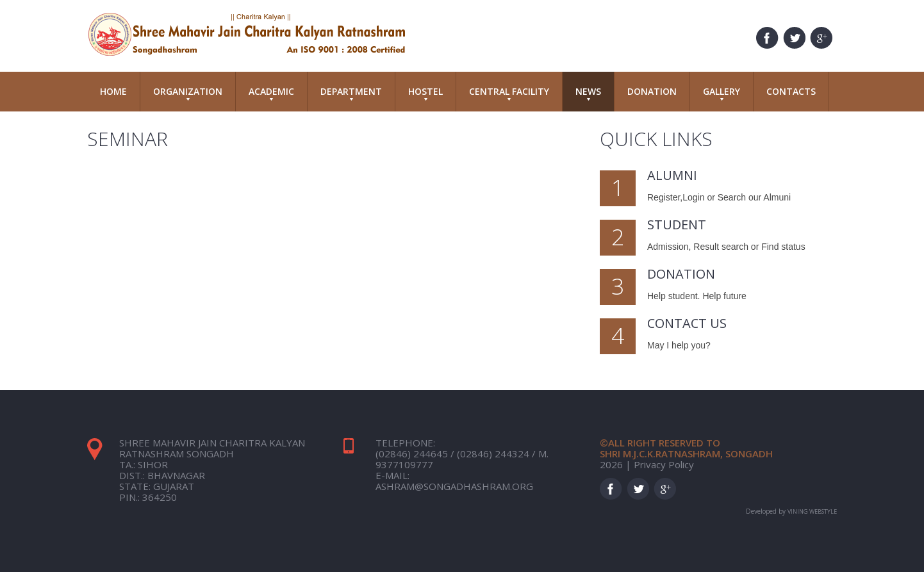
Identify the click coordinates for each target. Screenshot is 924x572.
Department (351, 93)
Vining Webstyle (812, 511)
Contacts (791, 91)
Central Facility (509, 93)
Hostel (425, 93)
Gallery (722, 93)
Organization (188, 93)
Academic (271, 93)
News (588, 93)
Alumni (672, 175)
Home (113, 91)
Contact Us (687, 323)
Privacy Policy (664, 464)
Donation (652, 91)
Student (677, 225)
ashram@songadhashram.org (454, 486)
